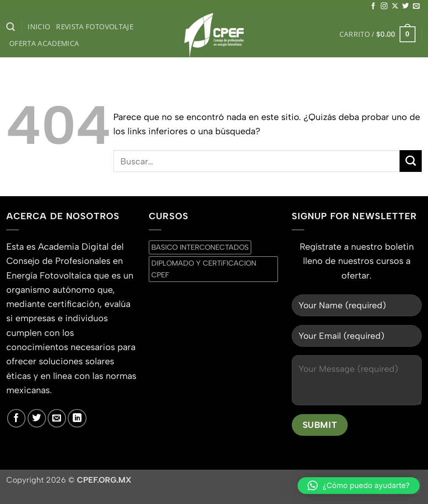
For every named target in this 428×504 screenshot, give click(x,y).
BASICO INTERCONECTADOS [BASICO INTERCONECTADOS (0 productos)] (200, 247)
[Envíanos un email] (416, 6)
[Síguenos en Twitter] (405, 6)
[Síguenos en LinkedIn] (77, 418)
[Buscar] (11, 27)
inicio (39, 27)
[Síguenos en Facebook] (373, 6)
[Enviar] (411, 161)
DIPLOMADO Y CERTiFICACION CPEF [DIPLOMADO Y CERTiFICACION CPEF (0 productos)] (204, 269)
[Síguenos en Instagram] (384, 6)
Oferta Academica (44, 43)
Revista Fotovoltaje (95, 27)
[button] (377, 34)
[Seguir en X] (395, 6)
